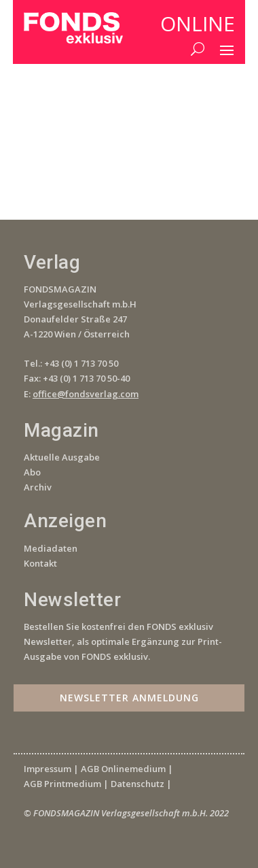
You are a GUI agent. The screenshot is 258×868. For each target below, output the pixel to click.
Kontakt (40, 563)
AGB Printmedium (62, 784)
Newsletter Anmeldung (129, 698)
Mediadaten (51, 548)
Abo (32, 472)
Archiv (38, 487)
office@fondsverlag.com (86, 394)
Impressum (48, 769)
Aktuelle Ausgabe (62, 457)
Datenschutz (137, 784)
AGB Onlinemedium (123, 769)
